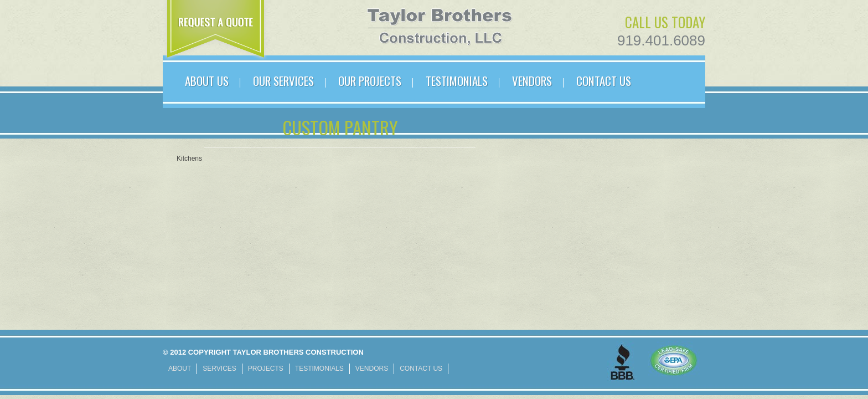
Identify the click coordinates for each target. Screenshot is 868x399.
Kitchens (189, 158)
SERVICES (219, 369)
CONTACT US (604, 81)
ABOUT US (207, 81)
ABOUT (180, 369)
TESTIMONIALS (457, 81)
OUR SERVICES (283, 81)
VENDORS (532, 81)
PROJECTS (266, 369)
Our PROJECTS (370, 81)
